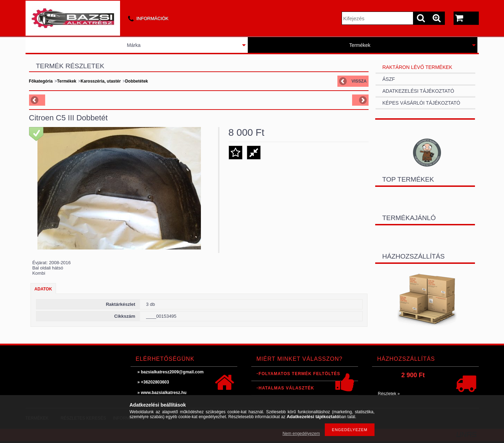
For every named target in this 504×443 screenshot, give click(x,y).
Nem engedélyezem (301, 434)
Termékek (360, 45)
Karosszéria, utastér (101, 81)
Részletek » (389, 394)
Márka (134, 45)
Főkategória (41, 81)
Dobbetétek (136, 81)
